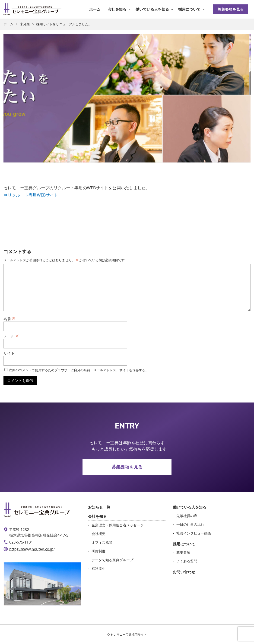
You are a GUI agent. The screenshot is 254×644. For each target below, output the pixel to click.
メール (11, 336)
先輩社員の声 (187, 516)
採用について (189, 9)
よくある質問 (187, 561)
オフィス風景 (102, 542)
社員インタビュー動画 (194, 533)
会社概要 (98, 534)
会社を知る (117, 9)
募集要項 (183, 552)
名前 (9, 319)
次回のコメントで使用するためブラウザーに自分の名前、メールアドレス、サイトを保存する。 (79, 370)
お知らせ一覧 (99, 507)
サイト (9, 353)
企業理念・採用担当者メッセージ (118, 525)
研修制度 (98, 551)
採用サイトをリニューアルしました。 (64, 24)
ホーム (95, 9)
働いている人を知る (152, 9)
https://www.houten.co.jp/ (32, 549)
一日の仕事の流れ (190, 524)
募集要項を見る (231, 9)
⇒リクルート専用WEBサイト (31, 195)
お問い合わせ (184, 572)
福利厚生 (98, 568)
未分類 (25, 24)
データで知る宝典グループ (112, 560)
